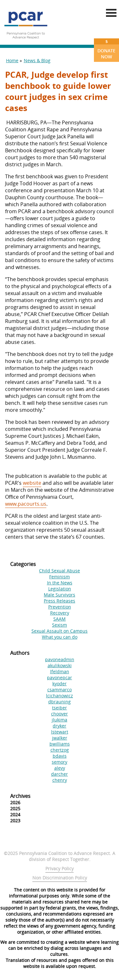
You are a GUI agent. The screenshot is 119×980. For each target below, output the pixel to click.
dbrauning (60, 702)
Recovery (60, 613)
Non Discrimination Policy (60, 878)
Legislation (60, 589)
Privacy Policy (60, 868)
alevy (60, 768)
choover (60, 714)
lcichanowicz (60, 696)
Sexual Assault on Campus (60, 631)
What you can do (60, 637)
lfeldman (60, 671)
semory (60, 762)
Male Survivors (60, 595)
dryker (60, 726)
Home (12, 60)
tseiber (60, 708)
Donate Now (106, 49)
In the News (60, 583)
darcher (60, 774)
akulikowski (60, 665)
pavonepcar (60, 677)
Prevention (60, 607)
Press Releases (60, 601)
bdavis (60, 756)
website (32, 483)
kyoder (60, 684)
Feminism (60, 577)
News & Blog (37, 60)
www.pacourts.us (26, 504)
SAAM (60, 619)
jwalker (60, 738)
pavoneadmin (60, 659)
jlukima (60, 720)
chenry (60, 780)
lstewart (60, 732)
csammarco (60, 690)
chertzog (60, 750)
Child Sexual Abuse (60, 571)
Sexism (60, 625)
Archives (20, 796)
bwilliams (60, 744)
